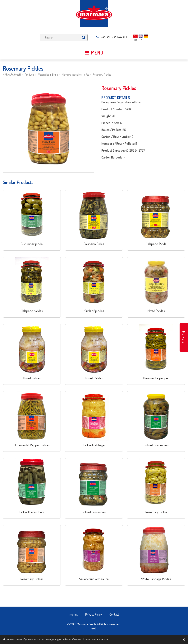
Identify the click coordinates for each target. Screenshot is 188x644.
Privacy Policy (94, 614)
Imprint (73, 614)
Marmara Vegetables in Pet (75, 75)
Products (30, 75)
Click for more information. (95, 639)
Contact (114, 614)
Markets (184, 337)
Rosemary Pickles (102, 75)
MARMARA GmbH (12, 75)
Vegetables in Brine (48, 75)
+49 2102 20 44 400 (112, 37)
